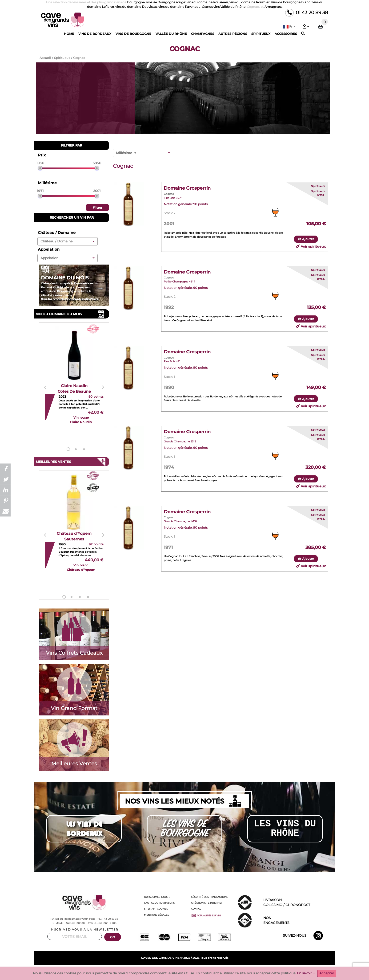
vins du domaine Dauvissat (136, 7)
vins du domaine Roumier (249, 2)
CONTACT (197, 909)
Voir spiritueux (313, 246)
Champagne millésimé (92, 972)
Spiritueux (318, 186)
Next (103, 387)
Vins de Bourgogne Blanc (291, 2)
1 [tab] (68, 449)
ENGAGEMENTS (297, 920)
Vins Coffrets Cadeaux (74, 653)
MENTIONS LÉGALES (156, 915)
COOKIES (162, 909)
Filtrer (97, 208)
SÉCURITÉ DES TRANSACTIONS (210, 897)
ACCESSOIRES (286, 34)
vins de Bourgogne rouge (166, 2)
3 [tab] (84, 449)
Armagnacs (273, 7)
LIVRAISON (297, 903)
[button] (289, 27)
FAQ (146, 903)
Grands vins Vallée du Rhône (224, 7)
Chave (316, 972)
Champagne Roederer (121, 972)
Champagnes (68, 972)
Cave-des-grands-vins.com (58, 969)
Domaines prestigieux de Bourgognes (213, 972)
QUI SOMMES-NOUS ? (157, 897)
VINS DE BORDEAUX (95, 34)
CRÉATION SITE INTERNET (207, 903)
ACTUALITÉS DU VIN (207, 915)
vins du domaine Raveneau (179, 7)
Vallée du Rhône (301, 972)
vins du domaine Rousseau (207, 2)
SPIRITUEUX (261, 34)
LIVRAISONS (167, 903)
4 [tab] (88, 597)
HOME (69, 34)
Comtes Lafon (245, 972)
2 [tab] (76, 449)
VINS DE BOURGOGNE (133, 34)
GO (113, 937)
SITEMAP (149, 909)
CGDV (155, 903)
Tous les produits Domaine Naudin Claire (70, 299)
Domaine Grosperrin (187, 188)
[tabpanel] (74, 388)
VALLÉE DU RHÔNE (171, 34)
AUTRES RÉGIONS (233, 34)
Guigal (325, 972)
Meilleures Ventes (74, 764)
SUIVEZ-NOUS (295, 935)
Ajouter (306, 239)
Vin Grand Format (74, 708)
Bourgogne (136, 2)
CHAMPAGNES (203, 34)
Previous (45, 387)
